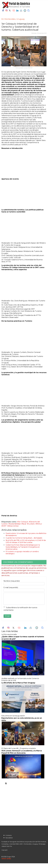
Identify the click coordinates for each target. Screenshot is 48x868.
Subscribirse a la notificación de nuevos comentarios (20, 609)
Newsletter (9, 838)
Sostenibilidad (15, 524)
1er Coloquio (23, 522)
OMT (5, 526)
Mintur (39, 524)
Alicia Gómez (14, 526)
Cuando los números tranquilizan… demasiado (24, 538)
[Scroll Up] (6, 859)
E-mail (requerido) (11, 587)
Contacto (9, 835)
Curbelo (31, 524)
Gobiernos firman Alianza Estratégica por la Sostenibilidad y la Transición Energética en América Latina (23, 547)
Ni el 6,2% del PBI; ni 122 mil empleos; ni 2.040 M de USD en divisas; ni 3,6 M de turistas (26, 541)
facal (24, 524)
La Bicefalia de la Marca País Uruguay (18, 683)
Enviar (7, 616)
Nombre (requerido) (12, 581)
